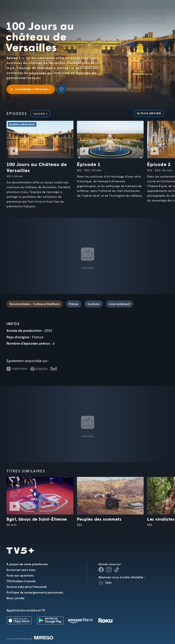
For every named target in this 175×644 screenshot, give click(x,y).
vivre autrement (120, 304)
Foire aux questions (20, 575)
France (74, 304)
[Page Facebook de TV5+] (101, 570)
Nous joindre (16, 598)
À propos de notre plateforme (27, 564)
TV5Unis (26, 8)
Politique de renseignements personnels (35, 592)
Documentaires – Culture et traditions (35, 304)
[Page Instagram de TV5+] (109, 570)
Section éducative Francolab (27, 587)
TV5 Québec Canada (21, 581)
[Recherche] (157, 12)
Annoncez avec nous (21, 570)
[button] (98, 12)
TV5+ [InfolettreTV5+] (109, 583)
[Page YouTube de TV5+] (117, 570)
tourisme (94, 304)
